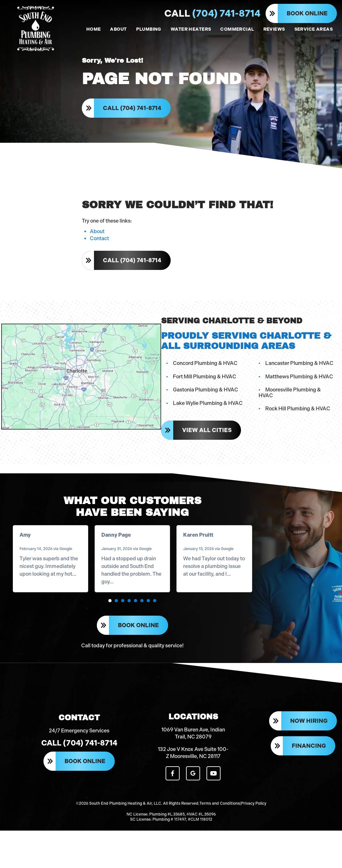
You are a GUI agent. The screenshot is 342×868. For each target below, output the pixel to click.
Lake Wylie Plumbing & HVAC (206, 412)
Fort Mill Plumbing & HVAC (203, 386)
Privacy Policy (254, 825)
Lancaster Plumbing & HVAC (299, 372)
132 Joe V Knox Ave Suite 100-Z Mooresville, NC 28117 (193, 777)
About (97, 242)
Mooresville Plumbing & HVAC (301, 399)
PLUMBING (149, 29)
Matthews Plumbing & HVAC (299, 386)
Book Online (307, 13)
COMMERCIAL (237, 29)
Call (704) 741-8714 (133, 113)
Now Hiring (309, 747)
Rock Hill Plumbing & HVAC (298, 412)
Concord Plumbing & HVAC (204, 372)
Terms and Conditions (220, 825)
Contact (99, 249)
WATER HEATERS (191, 29)
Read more (34, 590)
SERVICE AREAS (314, 29)
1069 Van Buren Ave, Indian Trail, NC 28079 (193, 758)
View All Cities (206, 434)
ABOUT (118, 29)
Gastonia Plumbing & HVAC (204, 399)
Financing (309, 771)
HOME (94, 29)
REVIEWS (274, 29)
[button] (110, 617)
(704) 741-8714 (212, 13)
